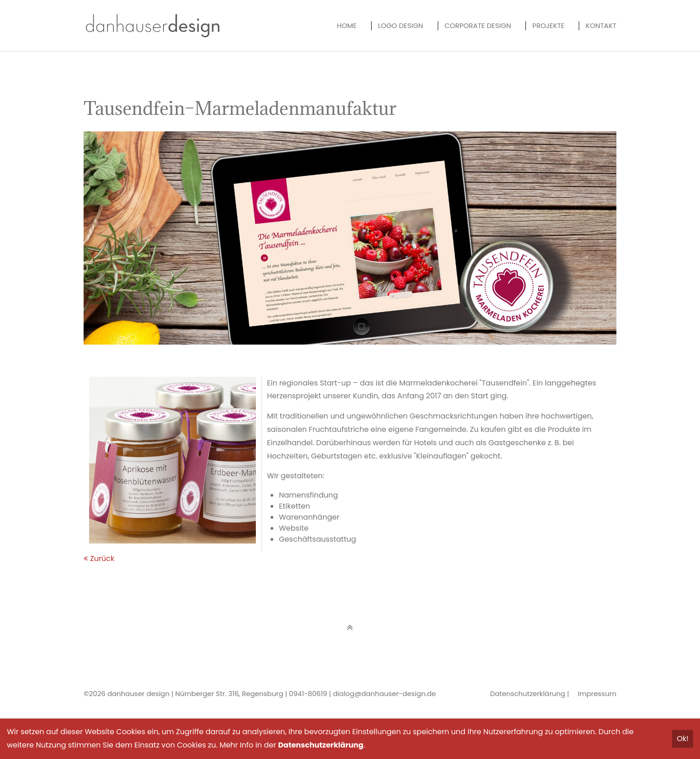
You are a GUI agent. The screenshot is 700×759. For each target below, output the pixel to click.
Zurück (102, 558)
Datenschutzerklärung (528, 694)
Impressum (597, 694)
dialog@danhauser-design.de (384, 694)
